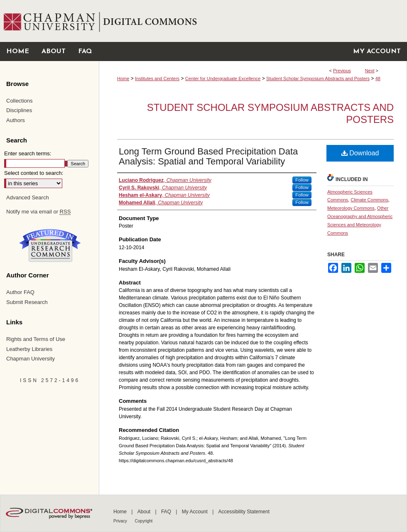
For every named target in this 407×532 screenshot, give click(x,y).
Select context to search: (34, 173)
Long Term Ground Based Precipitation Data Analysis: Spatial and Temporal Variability (208, 156)
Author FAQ (20, 292)
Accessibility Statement (244, 512)
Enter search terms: (28, 153)
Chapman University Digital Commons (253, 21)
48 (378, 78)
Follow (302, 180)
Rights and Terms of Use (36, 339)
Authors (16, 120)
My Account (195, 512)
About (145, 512)
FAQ (167, 512)
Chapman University (31, 359)
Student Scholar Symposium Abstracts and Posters (318, 78)
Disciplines (19, 110)
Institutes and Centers (157, 78)
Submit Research (27, 302)
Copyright (144, 521)
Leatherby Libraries (29, 349)
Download (360, 153)
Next (370, 71)
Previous (342, 71)
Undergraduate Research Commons (50, 245)
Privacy (121, 521)
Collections (20, 101)
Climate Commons (369, 200)
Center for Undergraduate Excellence (223, 78)
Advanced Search (28, 197)
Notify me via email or (38, 212)
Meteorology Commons (351, 208)
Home (123, 78)
